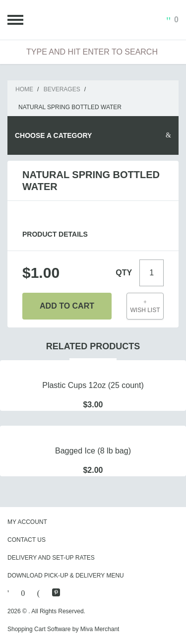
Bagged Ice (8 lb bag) (93, 451)
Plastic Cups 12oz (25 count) (93, 385)
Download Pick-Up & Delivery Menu (66, 576)
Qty (124, 273)
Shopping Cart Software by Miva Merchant (63, 629)
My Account (27, 522)
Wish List (145, 306)
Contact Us (27, 540)
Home (24, 89)
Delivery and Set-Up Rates (51, 558)
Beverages (62, 89)
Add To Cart (67, 306)
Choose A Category (53, 135)
